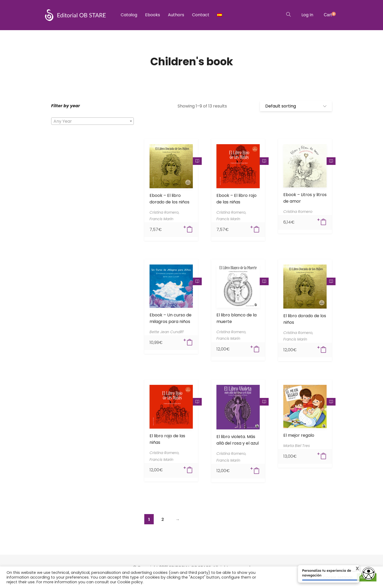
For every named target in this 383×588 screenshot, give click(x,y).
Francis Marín (161, 219)
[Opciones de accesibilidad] (369, 574)
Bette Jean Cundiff (167, 332)
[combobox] (92, 121)
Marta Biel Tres (297, 446)
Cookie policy (130, 582)
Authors (176, 15)
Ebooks (153, 15)
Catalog (129, 15)
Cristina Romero (298, 212)
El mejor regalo (299, 435)
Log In (307, 15)
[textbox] (92, 121)
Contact (201, 15)
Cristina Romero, (164, 212)
